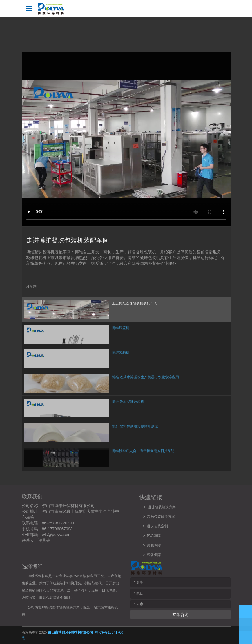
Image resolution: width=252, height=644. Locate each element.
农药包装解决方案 (160, 517)
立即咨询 (180, 614)
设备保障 (154, 555)
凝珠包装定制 (157, 526)
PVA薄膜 (154, 536)
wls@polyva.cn (56, 535)
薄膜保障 (154, 545)
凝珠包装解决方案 (162, 507)
